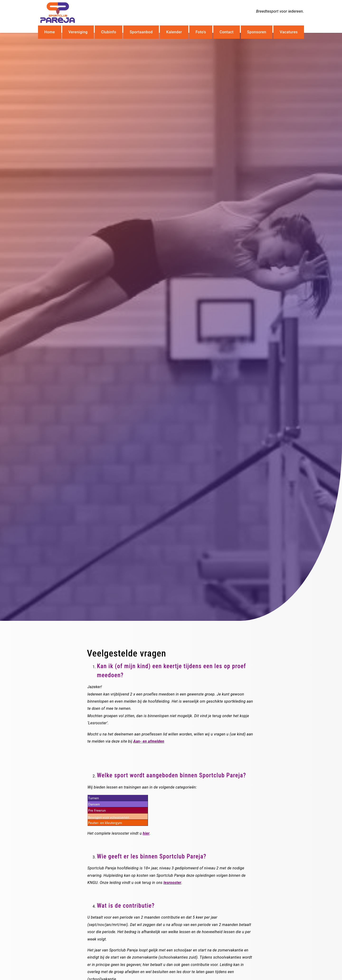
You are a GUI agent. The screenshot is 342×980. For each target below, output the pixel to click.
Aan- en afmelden (149, 741)
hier (146, 833)
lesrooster (173, 883)
